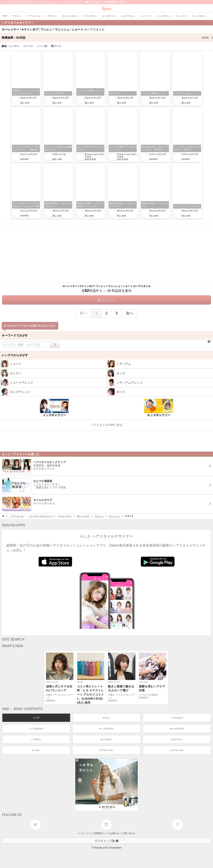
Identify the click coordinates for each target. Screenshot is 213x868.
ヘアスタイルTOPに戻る (107, 425)
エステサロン (177, 739)
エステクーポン (177, 750)
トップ (36, 718)
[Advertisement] (106, 253)
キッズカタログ (106, 729)
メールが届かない (113, 833)
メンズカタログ (36, 729)
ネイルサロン (106, 739)
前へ (83, 313)
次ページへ (106, 300)
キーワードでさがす (15, 335)
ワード (57, 46)
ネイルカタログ (177, 729)
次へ (130, 313)
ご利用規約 (97, 833)
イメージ (28, 46)
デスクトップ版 (106, 841)
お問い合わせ (129, 833)
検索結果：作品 (107, 38)
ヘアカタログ (177, 718)
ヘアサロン (36, 739)
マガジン (106, 718)
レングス (15, 46)
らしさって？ (84, 833)
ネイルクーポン (106, 750)
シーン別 (43, 46)
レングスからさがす (15, 355)
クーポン (36, 750)
